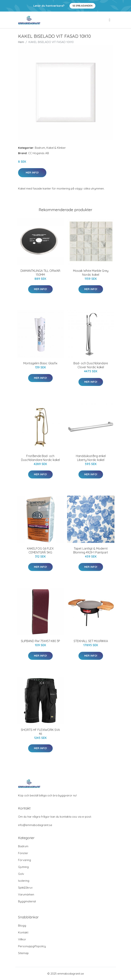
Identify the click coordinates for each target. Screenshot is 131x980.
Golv (21, 874)
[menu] (110, 20)
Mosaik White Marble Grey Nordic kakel (91, 273)
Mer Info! (32, 173)
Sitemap (23, 953)
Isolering (24, 881)
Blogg (22, 926)
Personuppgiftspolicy (32, 946)
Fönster (23, 853)
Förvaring (25, 860)
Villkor (22, 939)
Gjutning (23, 867)
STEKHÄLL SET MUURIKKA (91, 641)
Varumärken (26, 894)
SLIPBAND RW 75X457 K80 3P (40, 641)
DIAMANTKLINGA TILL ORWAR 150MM (40, 273)
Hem (21, 42)
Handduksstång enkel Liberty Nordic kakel (91, 458)
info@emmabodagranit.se (35, 825)
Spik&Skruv (25, 888)
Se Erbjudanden (82, 6)
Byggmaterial (27, 901)
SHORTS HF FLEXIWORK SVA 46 (40, 732)
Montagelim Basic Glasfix (40, 363)
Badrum (40, 148)
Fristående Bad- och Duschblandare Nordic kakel (40, 458)
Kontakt (23, 932)
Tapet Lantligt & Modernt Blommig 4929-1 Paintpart (91, 550)
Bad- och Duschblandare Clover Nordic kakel (91, 365)
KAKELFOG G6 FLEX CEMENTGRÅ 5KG (40, 550)
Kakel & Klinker (56, 148)
